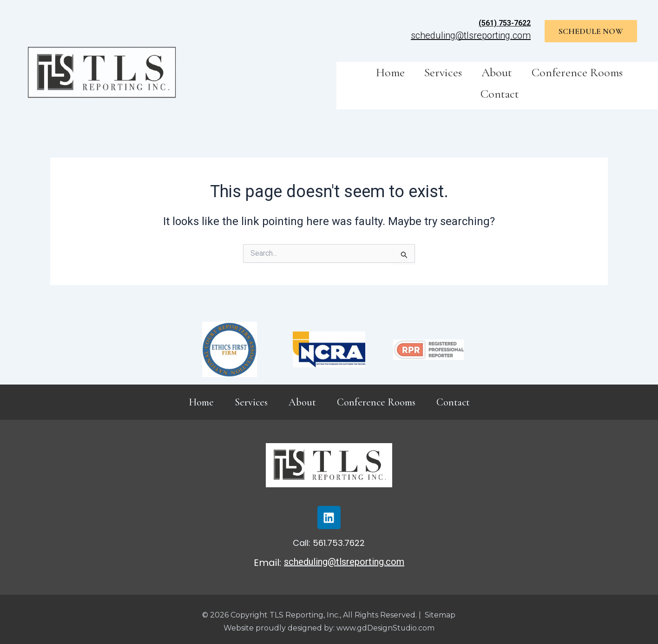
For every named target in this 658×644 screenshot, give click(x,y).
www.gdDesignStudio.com (385, 628)
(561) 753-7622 (505, 23)
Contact (500, 94)
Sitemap (440, 615)
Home (390, 72)
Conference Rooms (577, 72)
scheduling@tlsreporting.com (471, 35)
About (497, 72)
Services (443, 72)
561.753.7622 (339, 543)
